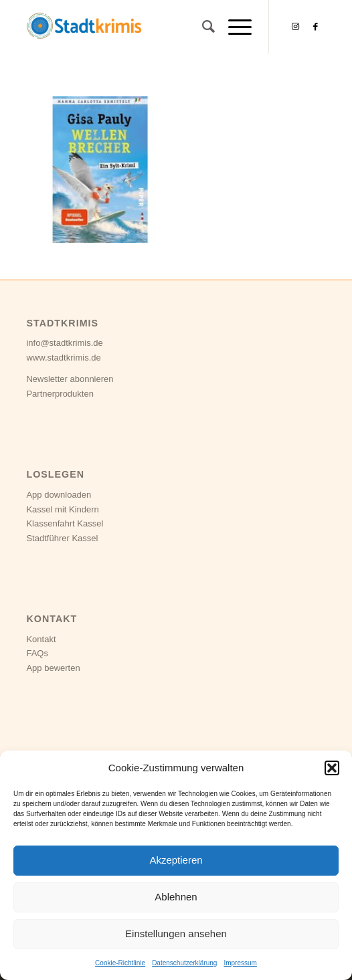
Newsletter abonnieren (70, 379)
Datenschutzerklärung (184, 963)
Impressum (240, 963)
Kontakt (41, 639)
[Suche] (202, 27)
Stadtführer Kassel (62, 538)
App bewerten (53, 668)
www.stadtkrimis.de (63, 358)
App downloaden (59, 495)
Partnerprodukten (60, 394)
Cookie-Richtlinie (120, 963)
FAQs (37, 653)
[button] (332, 768)
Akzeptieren (176, 860)
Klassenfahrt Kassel (65, 523)
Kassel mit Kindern (62, 509)
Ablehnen (176, 897)
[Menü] (233, 27)
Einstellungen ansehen (176, 934)
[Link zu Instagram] (296, 27)
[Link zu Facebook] (316, 27)
